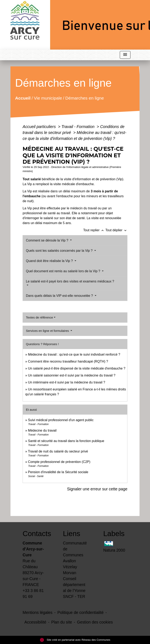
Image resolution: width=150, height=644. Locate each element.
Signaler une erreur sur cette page (97, 489)
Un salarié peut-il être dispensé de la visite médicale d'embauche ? (77, 368)
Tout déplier (116, 230)
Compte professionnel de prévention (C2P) (59, 462)
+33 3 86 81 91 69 (33, 594)
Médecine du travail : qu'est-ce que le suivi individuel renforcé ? (74, 354)
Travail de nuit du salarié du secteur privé (58, 451)
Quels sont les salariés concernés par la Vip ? (60, 251)
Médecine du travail (42, 430)
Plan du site (62, 622)
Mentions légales (37, 612)
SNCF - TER (74, 596)
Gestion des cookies (95, 622)
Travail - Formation (78, 127)
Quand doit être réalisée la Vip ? (50, 261)
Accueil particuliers (40, 127)
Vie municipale (48, 98)
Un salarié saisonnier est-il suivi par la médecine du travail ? (72, 375)
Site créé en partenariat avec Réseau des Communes (75, 640)
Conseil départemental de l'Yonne (74, 585)
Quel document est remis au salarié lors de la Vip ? (63, 271)
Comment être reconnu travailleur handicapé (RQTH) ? (68, 361)
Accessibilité (35, 622)
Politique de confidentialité (80, 612)
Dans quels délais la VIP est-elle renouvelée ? (60, 296)
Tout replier (94, 230)
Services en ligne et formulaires (48, 331)
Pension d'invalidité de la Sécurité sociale (58, 472)
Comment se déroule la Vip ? (47, 240)
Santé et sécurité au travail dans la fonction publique (66, 441)
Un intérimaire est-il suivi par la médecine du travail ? (66, 382)
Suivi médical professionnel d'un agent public (61, 420)
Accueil (23, 98)
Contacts (35, 533)
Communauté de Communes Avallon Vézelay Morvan (75, 558)
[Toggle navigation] (125, 55)
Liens (72, 533)
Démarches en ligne (85, 98)
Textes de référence (39, 317)
